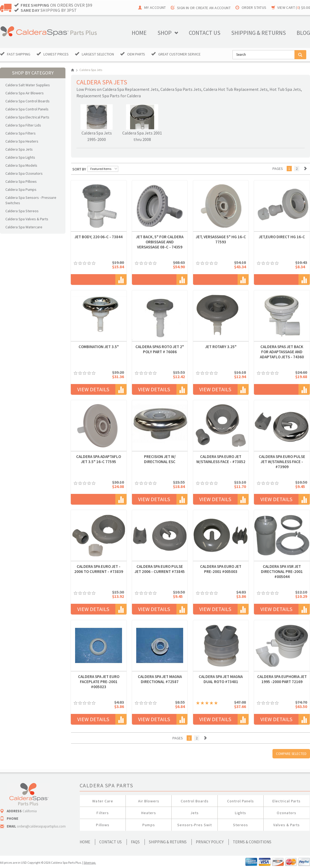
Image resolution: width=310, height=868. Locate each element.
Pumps (149, 825)
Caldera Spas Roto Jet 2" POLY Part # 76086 (160, 349)
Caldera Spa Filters (21, 133)
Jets (195, 813)
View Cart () (294, 8)
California (30, 811)
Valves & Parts (287, 825)
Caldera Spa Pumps (21, 189)
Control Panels (241, 801)
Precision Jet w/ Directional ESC (160, 459)
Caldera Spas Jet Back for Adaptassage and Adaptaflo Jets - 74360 (282, 352)
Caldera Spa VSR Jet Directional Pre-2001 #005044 (282, 571)
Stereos (241, 825)
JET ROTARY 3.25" (221, 347)
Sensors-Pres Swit (195, 825)
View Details (93, 389)
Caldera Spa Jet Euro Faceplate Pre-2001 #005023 (99, 682)
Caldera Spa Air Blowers (25, 93)
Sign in (183, 8)
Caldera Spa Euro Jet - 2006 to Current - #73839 (99, 569)
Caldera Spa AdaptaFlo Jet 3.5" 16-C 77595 (99, 459)
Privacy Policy (210, 842)
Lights (241, 813)
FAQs (135, 842)
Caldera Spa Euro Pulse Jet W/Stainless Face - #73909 (282, 462)
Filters (103, 813)
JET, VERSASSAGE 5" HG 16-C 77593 (221, 239)
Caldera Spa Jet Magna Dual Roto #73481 (221, 679)
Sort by (79, 169)
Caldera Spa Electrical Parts (27, 117)
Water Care (103, 801)
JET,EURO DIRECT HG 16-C (282, 237)
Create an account (213, 8)
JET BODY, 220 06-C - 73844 (99, 237)
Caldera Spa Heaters (22, 141)
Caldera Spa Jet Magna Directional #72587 (160, 679)
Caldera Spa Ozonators (24, 173)
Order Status (254, 8)
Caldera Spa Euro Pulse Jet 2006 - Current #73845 (160, 569)
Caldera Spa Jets (19, 149)
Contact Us (110, 842)
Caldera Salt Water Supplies (28, 85)
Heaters (149, 813)
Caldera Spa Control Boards (27, 101)
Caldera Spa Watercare (24, 227)
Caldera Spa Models (21, 165)
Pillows (103, 825)
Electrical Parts (287, 801)
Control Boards (195, 801)
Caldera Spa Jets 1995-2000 (97, 136)
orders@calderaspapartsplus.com (41, 826)
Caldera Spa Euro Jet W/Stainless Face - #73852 (221, 459)
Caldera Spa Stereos (22, 211)
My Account (155, 8)
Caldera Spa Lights (20, 157)
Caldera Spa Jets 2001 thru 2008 (142, 136)
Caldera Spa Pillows (21, 181)
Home (139, 33)
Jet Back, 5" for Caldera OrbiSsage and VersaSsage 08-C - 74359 (160, 242)
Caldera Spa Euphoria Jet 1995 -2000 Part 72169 (282, 679)
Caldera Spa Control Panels (27, 109)
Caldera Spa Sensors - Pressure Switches (31, 200)
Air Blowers (149, 801)
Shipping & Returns (168, 842)
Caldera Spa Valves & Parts (27, 219)
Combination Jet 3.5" (99, 347)
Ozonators (287, 813)
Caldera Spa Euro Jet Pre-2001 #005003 (221, 569)
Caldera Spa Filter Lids (23, 125)
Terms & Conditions (252, 842)
